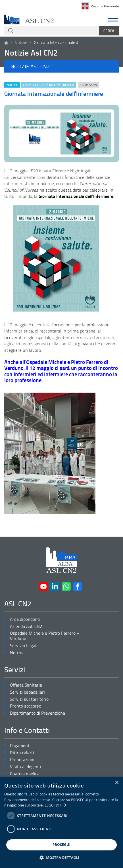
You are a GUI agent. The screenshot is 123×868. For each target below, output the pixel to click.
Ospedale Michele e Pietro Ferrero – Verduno (44, 636)
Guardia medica (25, 774)
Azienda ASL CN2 (26, 626)
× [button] (117, 783)
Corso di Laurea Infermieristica (48, 85)
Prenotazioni (22, 760)
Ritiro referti (22, 753)
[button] (61, 66)
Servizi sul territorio (29, 699)
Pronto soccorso (26, 706)
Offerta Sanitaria (26, 685)
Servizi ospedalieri (27, 692)
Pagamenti (20, 746)
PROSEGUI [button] (61, 845)
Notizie (21, 42)
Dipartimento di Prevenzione (37, 713)
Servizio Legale (24, 646)
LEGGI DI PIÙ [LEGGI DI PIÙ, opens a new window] (56, 805)
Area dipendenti (25, 619)
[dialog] (61, 822)
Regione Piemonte (105, 6)
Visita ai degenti (26, 767)
